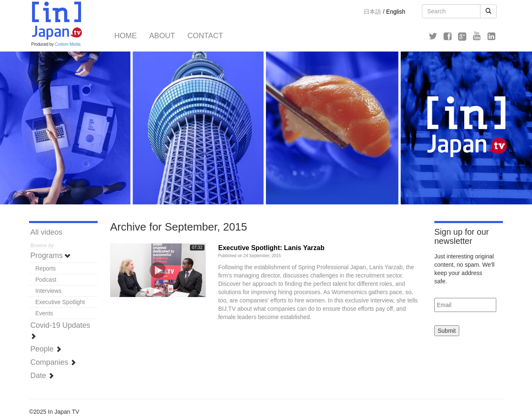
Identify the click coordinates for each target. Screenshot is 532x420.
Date (42, 376)
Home (126, 36)
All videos (46, 232)
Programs (50, 255)
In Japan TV (56, 21)
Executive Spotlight (60, 302)
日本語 (372, 12)
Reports (46, 268)
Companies (53, 362)
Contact (205, 36)
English (396, 12)
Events (44, 313)
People (46, 349)
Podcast (46, 280)
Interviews (48, 291)
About (162, 36)
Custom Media (68, 44)
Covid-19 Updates (60, 330)
